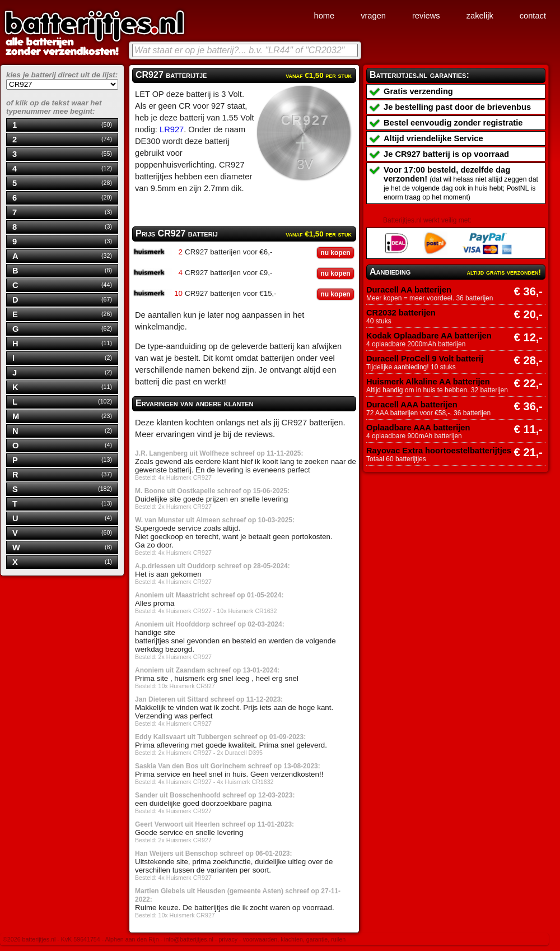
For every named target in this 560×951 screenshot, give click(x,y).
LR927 (172, 129)
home (324, 16)
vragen (373, 16)
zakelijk (480, 16)
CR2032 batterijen (401, 313)
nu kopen (335, 253)
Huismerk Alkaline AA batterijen (428, 382)
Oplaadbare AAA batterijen (418, 428)
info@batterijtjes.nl (189, 939)
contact (533, 16)
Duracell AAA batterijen (412, 405)
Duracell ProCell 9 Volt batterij (425, 359)
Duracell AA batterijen (409, 290)
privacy (228, 939)
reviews (426, 16)
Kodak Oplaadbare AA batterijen (429, 336)
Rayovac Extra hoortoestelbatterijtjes (439, 451)
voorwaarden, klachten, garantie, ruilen (295, 939)
